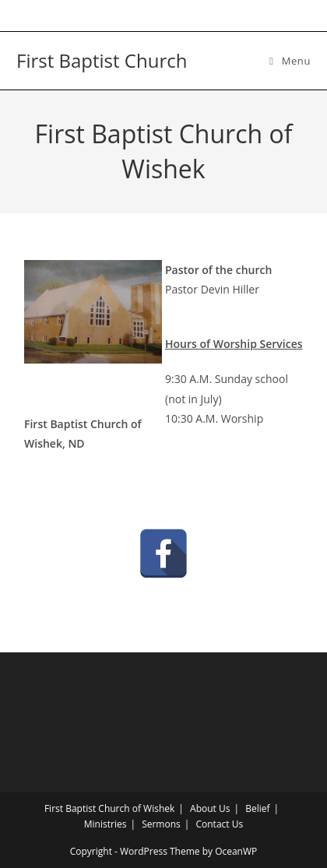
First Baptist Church (102, 60)
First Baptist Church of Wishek (109, 808)
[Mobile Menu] (290, 61)
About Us (210, 808)
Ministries (105, 824)
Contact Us (219, 824)
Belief (257, 808)
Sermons (161, 824)
